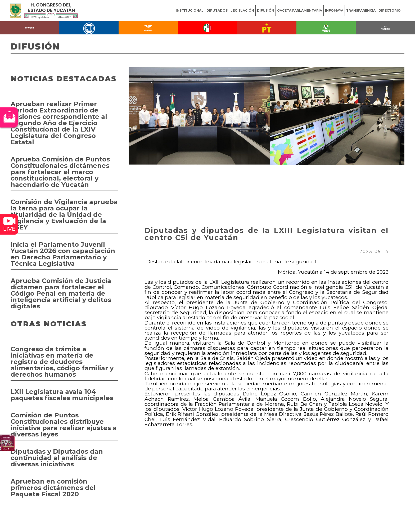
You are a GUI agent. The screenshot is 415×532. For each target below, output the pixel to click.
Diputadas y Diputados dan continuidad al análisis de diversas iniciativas (57, 458)
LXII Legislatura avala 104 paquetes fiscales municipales (62, 395)
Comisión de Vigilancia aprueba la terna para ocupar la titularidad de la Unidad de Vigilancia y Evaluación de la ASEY (64, 215)
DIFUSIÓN (266, 10)
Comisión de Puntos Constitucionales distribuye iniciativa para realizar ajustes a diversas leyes (64, 425)
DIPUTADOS (217, 10)
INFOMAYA (334, 10)
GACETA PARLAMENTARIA (300, 10)
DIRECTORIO (390, 10)
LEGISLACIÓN (242, 10)
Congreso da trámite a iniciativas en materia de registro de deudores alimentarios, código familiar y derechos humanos (62, 362)
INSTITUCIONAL (190, 10)
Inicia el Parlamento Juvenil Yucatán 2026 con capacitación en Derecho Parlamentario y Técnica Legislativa (63, 254)
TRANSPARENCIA (361, 10)
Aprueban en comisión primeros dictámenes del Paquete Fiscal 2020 (53, 488)
